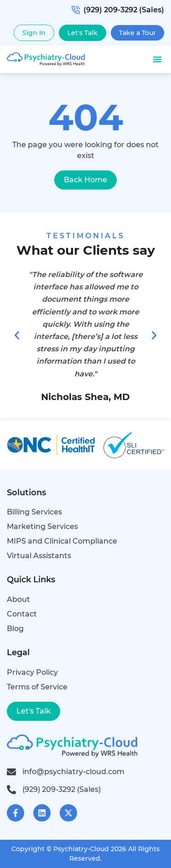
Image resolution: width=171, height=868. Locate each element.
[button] (157, 59)
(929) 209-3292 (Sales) (118, 10)
